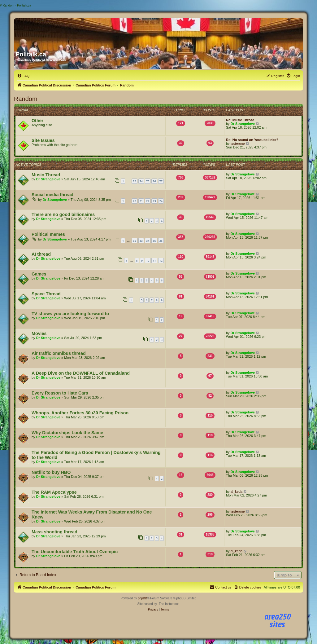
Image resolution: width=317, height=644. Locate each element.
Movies (39, 333)
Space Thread (46, 294)
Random (26, 99)
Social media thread (52, 195)
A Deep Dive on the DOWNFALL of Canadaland (81, 373)
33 (141, 241)
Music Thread (46, 175)
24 (161, 201)
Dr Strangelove (243, 124)
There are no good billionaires (63, 214)
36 (161, 241)
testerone (238, 143)
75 (148, 181)
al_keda (237, 492)
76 (154, 181)
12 (161, 260)
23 (154, 201)
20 (134, 201)
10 (148, 260)
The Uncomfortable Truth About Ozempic (75, 552)
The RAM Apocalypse (54, 492)
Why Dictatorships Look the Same (67, 433)
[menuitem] (23, 76)
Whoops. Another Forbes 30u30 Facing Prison (80, 413)
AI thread (41, 254)
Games (39, 274)
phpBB (142, 598)
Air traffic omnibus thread (59, 353)
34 (148, 241)
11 (154, 260)
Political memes (48, 234)
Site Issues (43, 140)
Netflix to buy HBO (51, 472)
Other (37, 121)
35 (154, 241)
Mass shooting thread (54, 532)
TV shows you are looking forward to (70, 314)
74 (141, 181)
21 (141, 201)
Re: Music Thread (240, 120)
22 (148, 201)
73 (134, 181)
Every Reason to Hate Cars (60, 393)
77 (161, 181)
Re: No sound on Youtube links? (252, 140)
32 (134, 241)
